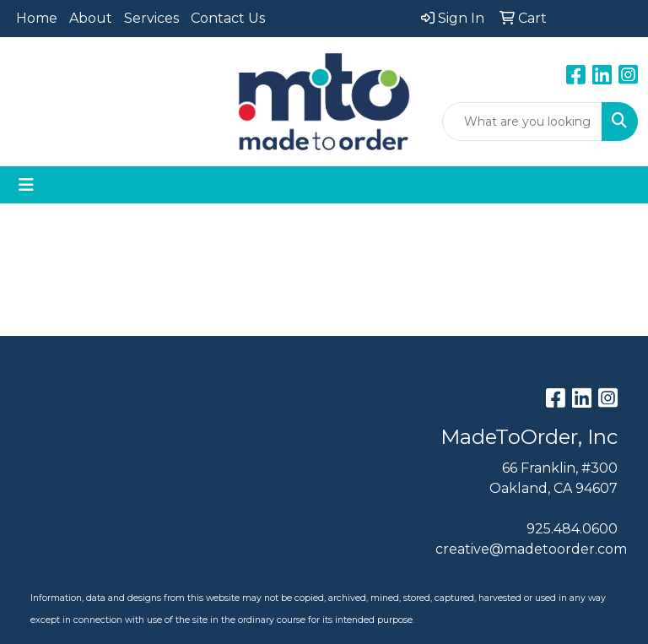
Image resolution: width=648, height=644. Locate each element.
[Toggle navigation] (26, 185)
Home (37, 18)
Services (151, 18)
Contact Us (228, 18)
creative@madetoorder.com (531, 549)
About (91, 18)
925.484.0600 (572, 529)
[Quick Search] (522, 122)
